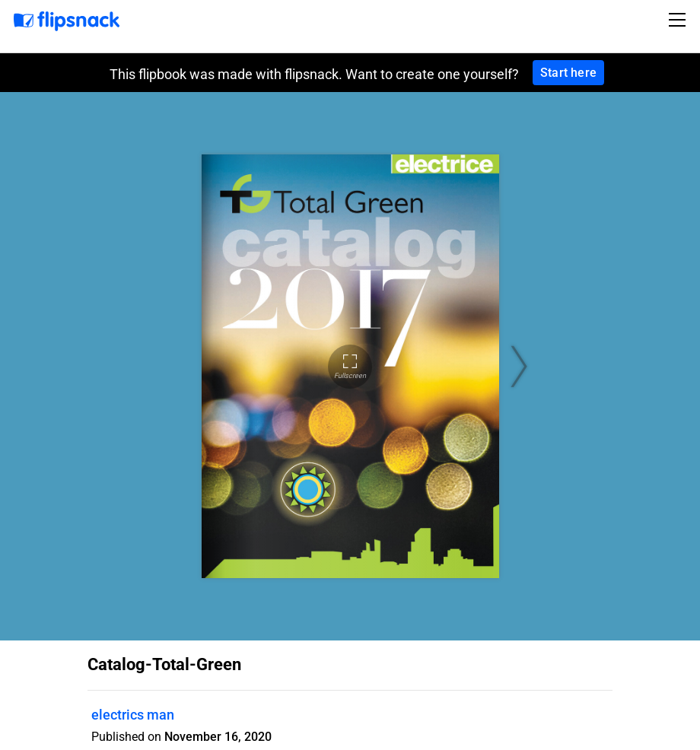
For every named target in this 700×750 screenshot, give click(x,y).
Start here (568, 73)
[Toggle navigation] (679, 20)
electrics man (133, 715)
